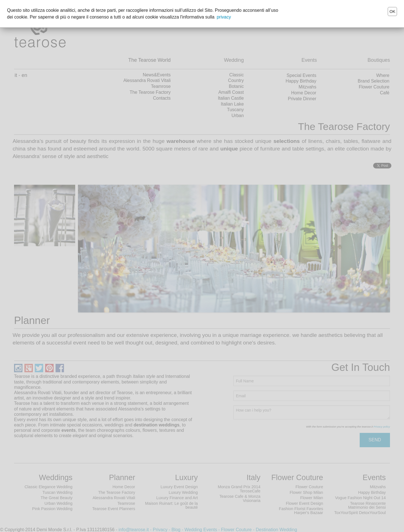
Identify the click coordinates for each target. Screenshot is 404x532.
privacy (224, 17)
